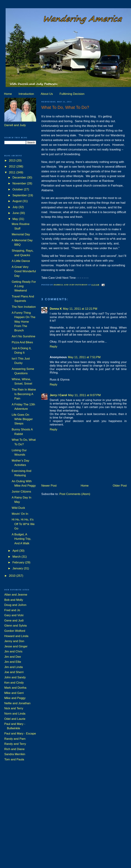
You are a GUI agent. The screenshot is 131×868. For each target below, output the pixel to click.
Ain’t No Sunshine (23, 336)
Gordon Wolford (15, 631)
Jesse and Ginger (16, 646)
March (17, 557)
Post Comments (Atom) (75, 494)
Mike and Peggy (15, 698)
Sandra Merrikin (15, 754)
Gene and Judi (14, 621)
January (18, 568)
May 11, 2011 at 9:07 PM (84, 395)
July (16, 207)
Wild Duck (18, 508)
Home (8, 94)
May (16, 219)
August (17, 201)
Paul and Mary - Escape (20, 734)
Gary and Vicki (14, 615)
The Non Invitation (24, 307)
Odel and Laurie (15, 719)
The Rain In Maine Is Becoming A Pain (24, 394)
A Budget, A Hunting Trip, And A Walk (21, 539)
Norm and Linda (15, 714)
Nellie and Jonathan (17, 703)
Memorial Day (21, 234)
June (16, 213)
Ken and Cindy (14, 683)
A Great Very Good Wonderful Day (24, 271)
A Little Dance (21, 261)
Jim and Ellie (13, 662)
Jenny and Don (14, 641)
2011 (13, 172)
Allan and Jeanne (16, 595)
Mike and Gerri (14, 693)
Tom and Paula (14, 759)
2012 (13, 166)
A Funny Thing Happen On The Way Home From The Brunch (24, 322)
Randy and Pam (15, 739)
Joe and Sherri (14, 672)
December (20, 178)
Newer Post (49, 486)
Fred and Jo (12, 610)
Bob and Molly (14, 600)
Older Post (120, 486)
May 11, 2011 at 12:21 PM (80, 309)
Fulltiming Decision (72, 94)
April (16, 551)
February (19, 562)
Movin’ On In (20, 514)
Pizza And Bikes (22, 342)
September (20, 195)
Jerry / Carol (58, 395)
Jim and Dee (13, 657)
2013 (13, 161)
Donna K (56, 309)
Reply (53, 347)
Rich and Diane (15, 749)
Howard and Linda (16, 636)
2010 (13, 576)
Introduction (26, 94)
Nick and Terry (14, 708)
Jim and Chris (13, 651)
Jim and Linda (14, 667)
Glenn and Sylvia (16, 626)
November (20, 183)
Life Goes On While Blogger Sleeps (22, 419)
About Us (47, 94)
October (18, 189)
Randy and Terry (15, 744)
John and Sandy (15, 677)
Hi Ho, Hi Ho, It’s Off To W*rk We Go (23, 524)
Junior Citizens (21, 492)
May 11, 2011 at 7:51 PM (84, 357)
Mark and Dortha (15, 688)
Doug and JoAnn (15, 605)
